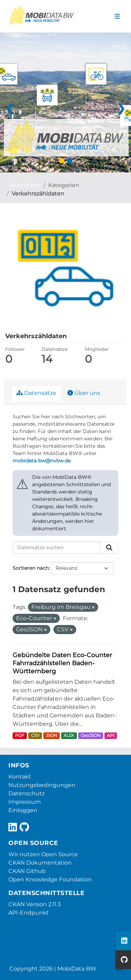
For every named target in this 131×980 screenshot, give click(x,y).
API (111, 735)
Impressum (25, 802)
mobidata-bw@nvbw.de (42, 461)
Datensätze (36, 393)
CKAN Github (27, 871)
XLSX (69, 735)
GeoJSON (91, 735)
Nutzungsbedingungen (42, 785)
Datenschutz (27, 793)
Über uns (84, 393)
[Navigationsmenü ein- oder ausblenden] (117, 16)
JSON (52, 735)
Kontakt (20, 777)
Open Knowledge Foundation (50, 879)
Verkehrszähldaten (38, 194)
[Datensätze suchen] (57, 548)
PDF (20, 735)
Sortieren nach (31, 568)
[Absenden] (109, 548)
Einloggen (23, 810)
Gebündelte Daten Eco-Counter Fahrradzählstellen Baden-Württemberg (62, 663)
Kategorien (64, 185)
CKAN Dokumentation (40, 863)
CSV (35, 735)
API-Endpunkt (29, 913)
